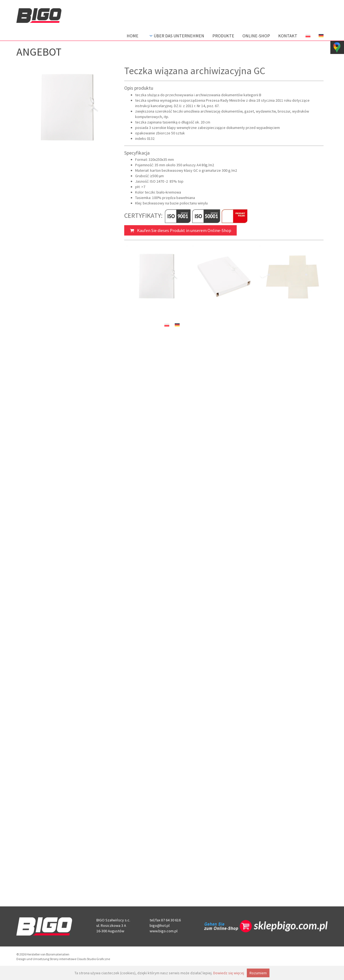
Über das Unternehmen (176, 36)
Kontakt (288, 36)
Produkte (223, 36)
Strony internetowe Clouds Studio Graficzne (80, 959)
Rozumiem (258, 973)
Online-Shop (256, 36)
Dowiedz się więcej (229, 973)
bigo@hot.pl (160, 925)
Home (133, 36)
